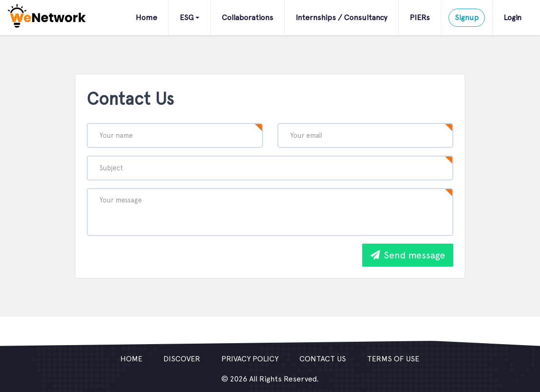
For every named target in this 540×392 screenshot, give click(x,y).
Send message (408, 255)
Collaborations (247, 17)
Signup (467, 17)
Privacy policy (250, 359)
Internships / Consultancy (341, 17)
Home (146, 17)
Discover (182, 359)
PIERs (420, 17)
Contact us (323, 359)
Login (512, 17)
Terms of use (393, 359)
